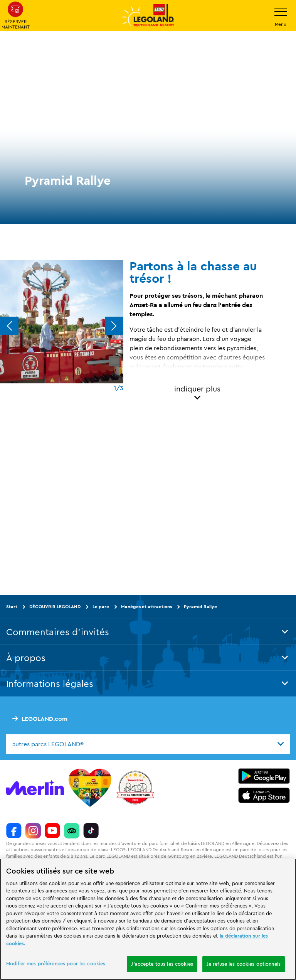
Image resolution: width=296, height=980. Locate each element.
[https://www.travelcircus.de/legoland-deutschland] (135, 788)
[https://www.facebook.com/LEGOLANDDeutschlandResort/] (14, 831)
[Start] (90, 788)
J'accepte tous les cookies (162, 964)
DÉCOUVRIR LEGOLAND (55, 606)
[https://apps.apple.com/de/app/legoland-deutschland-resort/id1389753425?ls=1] (264, 795)
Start (12, 606)
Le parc (101, 606)
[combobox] (148, 744)
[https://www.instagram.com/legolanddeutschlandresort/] (33, 831)
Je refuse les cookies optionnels (244, 964)
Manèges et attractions (146, 606)
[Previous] (9, 326)
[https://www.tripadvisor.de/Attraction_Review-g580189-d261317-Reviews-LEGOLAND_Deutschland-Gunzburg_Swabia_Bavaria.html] (72, 831)
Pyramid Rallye (200, 606)
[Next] (114, 326)
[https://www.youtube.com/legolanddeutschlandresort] (52, 831)
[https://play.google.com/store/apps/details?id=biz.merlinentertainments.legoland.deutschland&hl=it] (264, 776)
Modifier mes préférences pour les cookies (56, 963)
